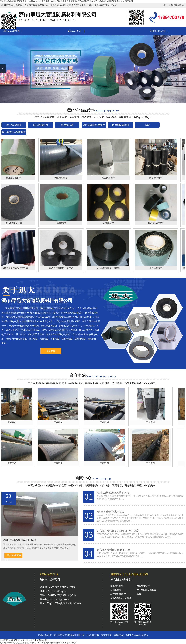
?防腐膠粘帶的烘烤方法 (110, 512)
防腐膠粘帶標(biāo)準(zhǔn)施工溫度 (118, 531)
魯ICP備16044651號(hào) (137, 635)
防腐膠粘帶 (116, 590)
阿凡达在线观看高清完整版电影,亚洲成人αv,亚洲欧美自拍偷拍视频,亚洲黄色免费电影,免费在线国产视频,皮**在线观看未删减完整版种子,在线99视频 (67, 1)
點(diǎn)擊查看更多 (13, 556)
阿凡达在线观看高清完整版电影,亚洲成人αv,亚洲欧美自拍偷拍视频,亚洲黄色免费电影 (38, 643)
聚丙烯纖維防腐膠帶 (146, 590)
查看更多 (51, 351)
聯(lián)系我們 (169, 5)
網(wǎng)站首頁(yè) (12, 32)
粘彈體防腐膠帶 (118, 594)
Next (183, 69)
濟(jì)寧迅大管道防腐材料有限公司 (69, 635)
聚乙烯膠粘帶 (143, 586)
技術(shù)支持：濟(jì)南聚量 (99, 635)
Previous (3, 69)
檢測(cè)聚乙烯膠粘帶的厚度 (113, 493)
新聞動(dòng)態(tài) (158, 32)
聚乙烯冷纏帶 (117, 586)
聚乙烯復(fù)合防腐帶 (121, 598)
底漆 (139, 594)
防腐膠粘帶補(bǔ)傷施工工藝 (113, 550)
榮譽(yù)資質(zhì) (74, 32)
